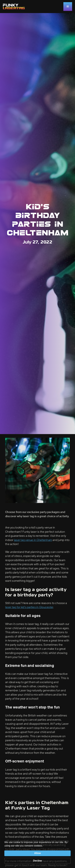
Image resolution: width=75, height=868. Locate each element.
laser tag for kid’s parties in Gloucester (29, 607)
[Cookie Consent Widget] (37, 852)
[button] (68, 7)
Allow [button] (37, 853)
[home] (14, 7)
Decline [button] (37, 861)
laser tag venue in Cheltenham (33, 540)
